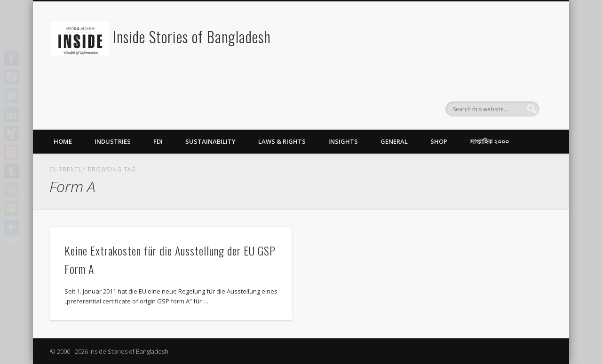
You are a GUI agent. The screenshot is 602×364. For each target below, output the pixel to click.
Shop (439, 141)
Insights (343, 141)
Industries (113, 141)
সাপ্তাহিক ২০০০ (489, 141)
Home (63, 141)
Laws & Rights (282, 141)
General (394, 141)
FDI (158, 141)
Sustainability (210, 141)
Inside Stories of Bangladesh (192, 36)
